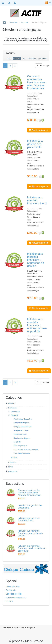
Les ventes (42, 59)
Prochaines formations (15, 598)
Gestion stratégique (21, 423)
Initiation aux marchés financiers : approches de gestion (36, 260)
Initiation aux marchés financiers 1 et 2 (37, 200)
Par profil (24, 23)
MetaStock (13, 471)
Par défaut (32, 59)
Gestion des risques (22, 438)
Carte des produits (14, 594)
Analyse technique (21, 430)
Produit (16, 59)
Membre (12, 404)
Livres (11, 467)
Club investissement (22, 453)
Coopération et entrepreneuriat (26, 449)
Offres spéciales (13, 586)
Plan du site (11, 590)
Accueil (4, 23)
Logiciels (17, 442)
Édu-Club (12, 462)
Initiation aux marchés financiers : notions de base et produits (37, 325)
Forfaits (14, 457)
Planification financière (23, 419)
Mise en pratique (20, 446)
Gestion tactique (20, 434)
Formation (13, 23)
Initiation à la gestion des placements (35, 144)
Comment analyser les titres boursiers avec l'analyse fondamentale (36, 82)
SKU (9, 59)
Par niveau (15, 412)
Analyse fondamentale (23, 427)
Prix (24, 59)
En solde (9, 601)
